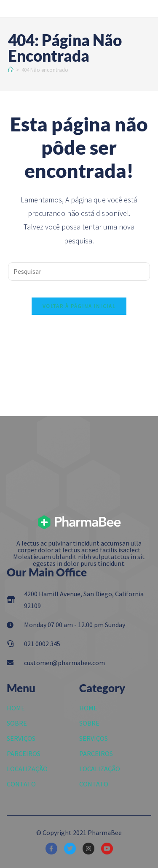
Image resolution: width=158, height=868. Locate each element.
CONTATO (21, 784)
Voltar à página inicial (79, 306)
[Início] (11, 70)
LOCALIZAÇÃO (27, 769)
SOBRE (17, 723)
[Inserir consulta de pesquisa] (79, 272)
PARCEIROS (24, 753)
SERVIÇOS (21, 738)
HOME (16, 708)
